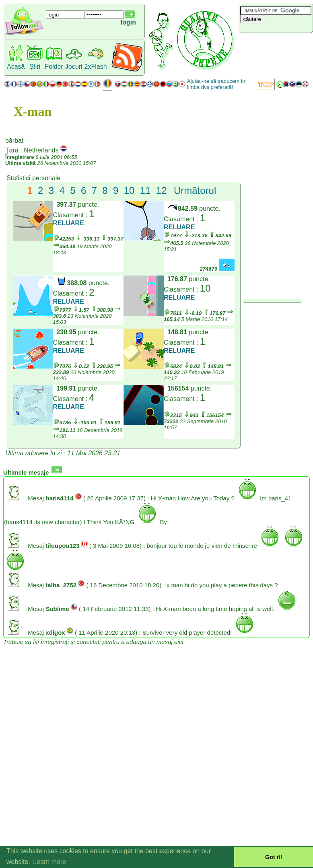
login (128, 22)
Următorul (195, 190)
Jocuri (74, 67)
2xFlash (96, 67)
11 (145, 190)
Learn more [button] (49, 862)
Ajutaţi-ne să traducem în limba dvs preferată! (216, 84)
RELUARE (69, 223)
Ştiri (35, 67)
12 (162, 190)
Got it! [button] (274, 857)
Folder (54, 67)
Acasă (16, 67)
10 (129, 190)
